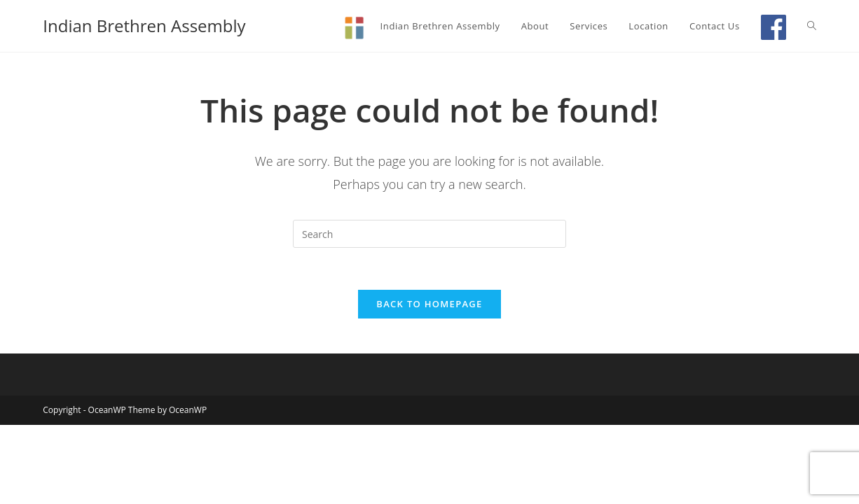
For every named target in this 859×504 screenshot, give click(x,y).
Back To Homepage (429, 304)
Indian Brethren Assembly (144, 26)
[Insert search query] (429, 234)
